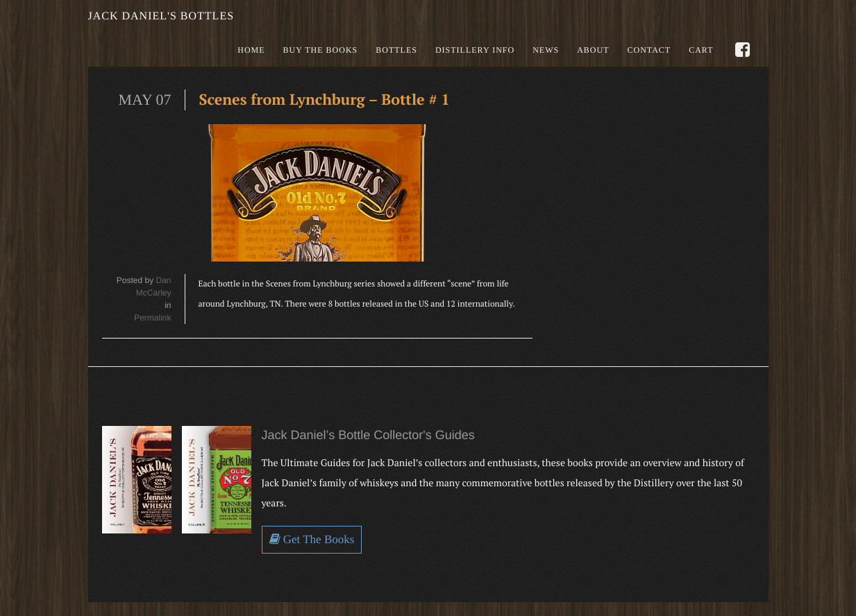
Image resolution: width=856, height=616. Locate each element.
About (593, 50)
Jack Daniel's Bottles (161, 16)
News (546, 50)
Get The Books (312, 539)
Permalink (152, 318)
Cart (701, 50)
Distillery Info (475, 50)
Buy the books (321, 50)
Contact (649, 50)
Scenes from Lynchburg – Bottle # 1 (327, 100)
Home (251, 50)
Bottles (396, 50)
